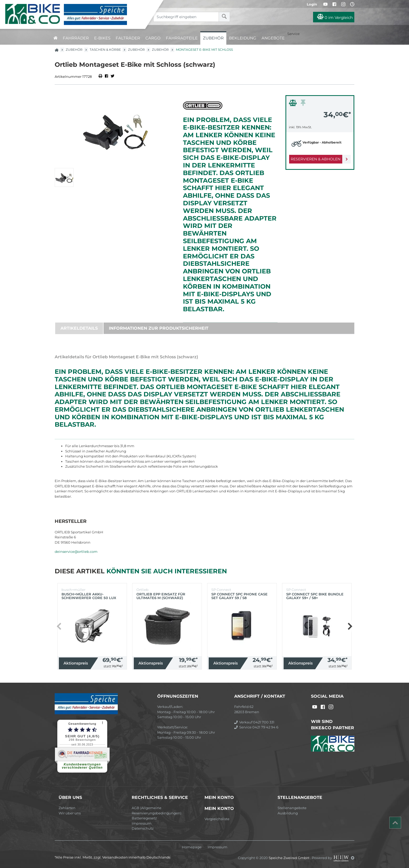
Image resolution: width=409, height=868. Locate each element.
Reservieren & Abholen (316, 159)
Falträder (128, 38)
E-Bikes (102, 38)
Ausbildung (288, 813)
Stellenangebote (292, 808)
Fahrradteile (182, 38)
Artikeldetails (79, 328)
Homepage (192, 847)
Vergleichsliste (217, 819)
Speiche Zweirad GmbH (289, 858)
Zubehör (213, 38)
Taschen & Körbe (105, 50)
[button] (350, 626)
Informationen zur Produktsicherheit (159, 328)
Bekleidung (243, 38)
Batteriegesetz (144, 818)
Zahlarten (67, 808)
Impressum (142, 823)
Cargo (153, 38)
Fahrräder (76, 38)
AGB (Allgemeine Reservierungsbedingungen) (157, 810)
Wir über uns (70, 813)
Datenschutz (143, 828)
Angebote (273, 38)
